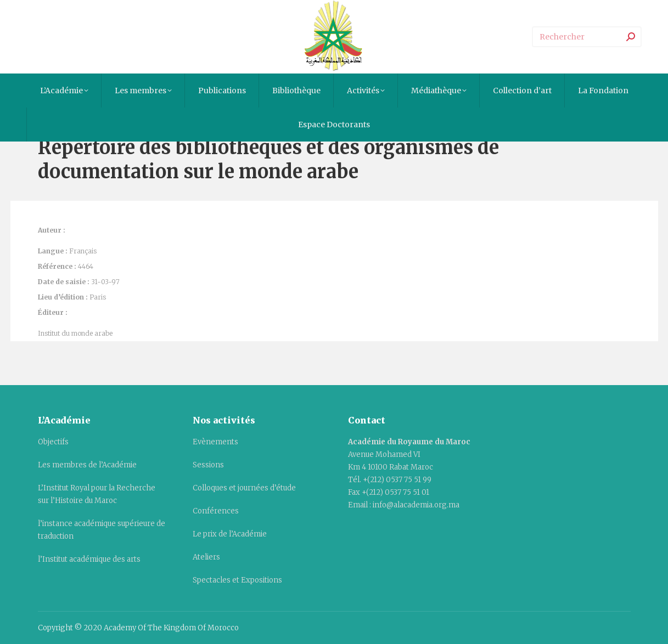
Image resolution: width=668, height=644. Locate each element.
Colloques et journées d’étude (244, 488)
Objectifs (53, 442)
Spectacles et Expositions (237, 580)
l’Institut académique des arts (89, 559)
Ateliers (206, 557)
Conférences (216, 511)
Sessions (208, 465)
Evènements (215, 442)
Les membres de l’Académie (87, 465)
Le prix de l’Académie (230, 534)
